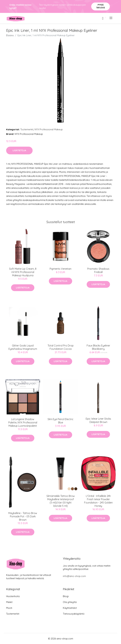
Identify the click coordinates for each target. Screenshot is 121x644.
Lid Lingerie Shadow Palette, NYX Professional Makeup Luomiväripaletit (23, 422)
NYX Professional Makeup (49, 129)
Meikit (9, 602)
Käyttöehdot (70, 608)
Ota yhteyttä (70, 602)
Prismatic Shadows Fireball (98, 270)
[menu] (111, 18)
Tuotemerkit (27, 129)
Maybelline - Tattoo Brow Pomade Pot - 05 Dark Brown (23, 516)
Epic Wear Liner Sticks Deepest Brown (98, 420)
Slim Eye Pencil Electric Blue (60, 421)
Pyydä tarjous (101, 6)
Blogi (66, 596)
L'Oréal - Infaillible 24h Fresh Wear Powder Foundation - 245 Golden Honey (98, 501)
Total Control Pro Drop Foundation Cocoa (61, 347)
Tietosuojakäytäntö (74, 614)
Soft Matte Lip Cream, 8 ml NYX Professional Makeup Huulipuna (23, 272)
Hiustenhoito (13, 596)
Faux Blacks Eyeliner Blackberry (98, 347)
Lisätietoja (19, 150)
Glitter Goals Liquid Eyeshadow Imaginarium (23, 347)
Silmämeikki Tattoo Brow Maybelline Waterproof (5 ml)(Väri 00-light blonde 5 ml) (61, 501)
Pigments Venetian (60, 269)
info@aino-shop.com (74, 576)
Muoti (9, 608)
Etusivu (10, 35)
